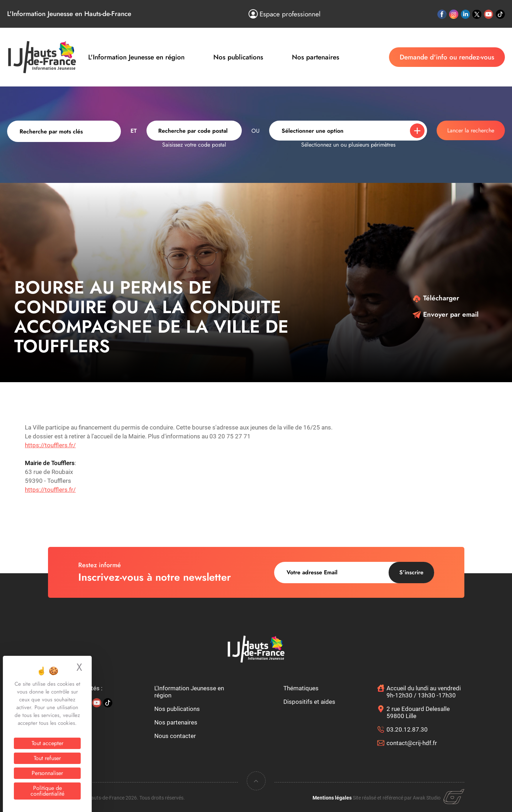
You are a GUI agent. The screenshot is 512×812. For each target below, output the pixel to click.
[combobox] (194, 131)
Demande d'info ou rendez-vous (447, 57)
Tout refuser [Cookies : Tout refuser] (47, 758)
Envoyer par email (446, 314)
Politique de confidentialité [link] (47, 791)
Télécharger (436, 298)
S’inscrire (411, 572)
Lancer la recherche (471, 130)
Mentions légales (332, 798)
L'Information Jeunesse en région (136, 57)
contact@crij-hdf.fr (412, 743)
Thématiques (301, 688)
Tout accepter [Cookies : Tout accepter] (47, 743)
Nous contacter (175, 736)
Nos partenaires (316, 57)
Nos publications (238, 57)
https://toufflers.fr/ (50, 445)
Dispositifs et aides (309, 702)
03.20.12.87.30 (407, 729)
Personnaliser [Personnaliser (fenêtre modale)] (47, 773)
